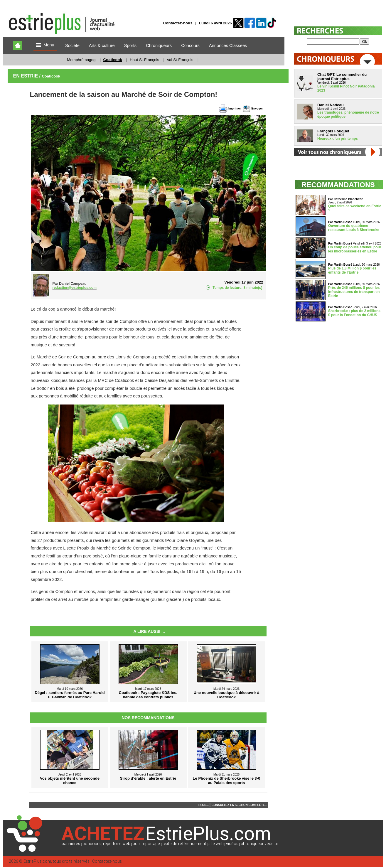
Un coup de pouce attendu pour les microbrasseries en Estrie (355, 249)
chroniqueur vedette (259, 844)
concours (92, 844)
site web (216, 844)
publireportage (146, 844)
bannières (71, 844)
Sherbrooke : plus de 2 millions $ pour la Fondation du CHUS (354, 313)
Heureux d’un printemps (338, 139)
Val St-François (180, 60)
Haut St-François (144, 60)
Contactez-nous (178, 23)
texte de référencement (184, 844)
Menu (45, 45)
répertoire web (117, 844)
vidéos (232, 844)
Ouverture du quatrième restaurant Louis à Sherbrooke (354, 228)
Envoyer (257, 108)
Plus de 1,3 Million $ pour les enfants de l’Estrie (352, 270)
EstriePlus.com (37, 861)
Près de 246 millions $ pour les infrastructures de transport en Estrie (354, 292)
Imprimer (235, 108)
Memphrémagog (81, 60)
